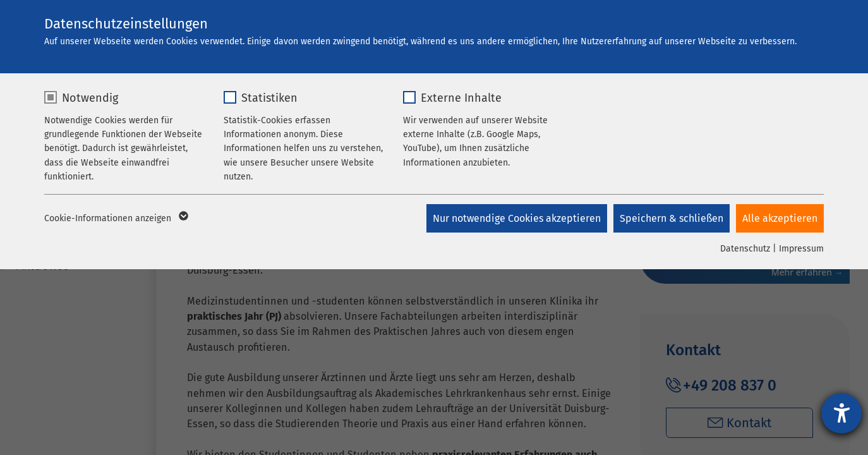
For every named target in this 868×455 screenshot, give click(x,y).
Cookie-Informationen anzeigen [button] (115, 219)
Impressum (801, 249)
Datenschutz (745, 249)
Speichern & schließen (672, 218)
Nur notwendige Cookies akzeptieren (517, 218)
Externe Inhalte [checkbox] (461, 98)
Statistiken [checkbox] (269, 98)
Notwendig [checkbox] (90, 98)
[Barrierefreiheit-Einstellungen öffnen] (841, 413)
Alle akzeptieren (780, 218)
